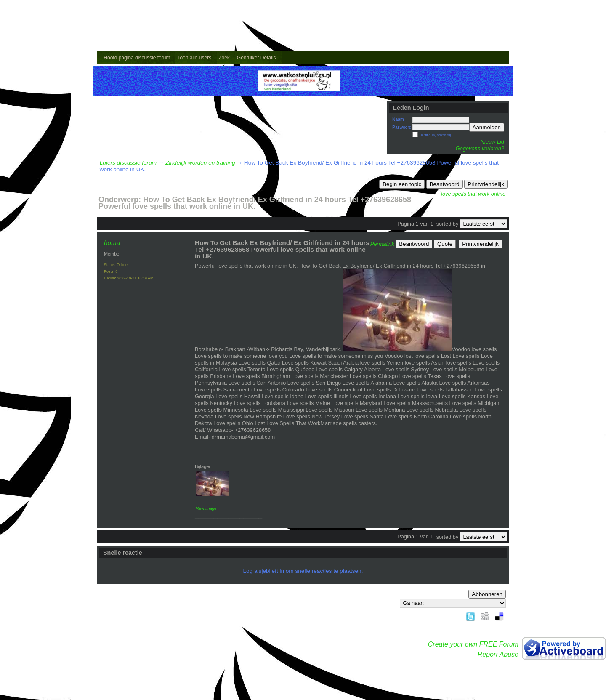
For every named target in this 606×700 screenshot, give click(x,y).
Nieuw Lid (492, 142)
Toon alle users (194, 58)
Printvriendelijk (486, 184)
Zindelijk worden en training (200, 163)
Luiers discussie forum (128, 163)
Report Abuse (498, 654)
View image (206, 508)
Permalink (382, 244)
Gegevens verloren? (480, 148)
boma (112, 243)
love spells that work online (473, 194)
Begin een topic (402, 184)
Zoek (224, 58)
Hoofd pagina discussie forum (137, 58)
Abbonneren (487, 594)
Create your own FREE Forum (473, 644)
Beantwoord (445, 184)
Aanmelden (487, 127)
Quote (445, 244)
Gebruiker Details (256, 58)
